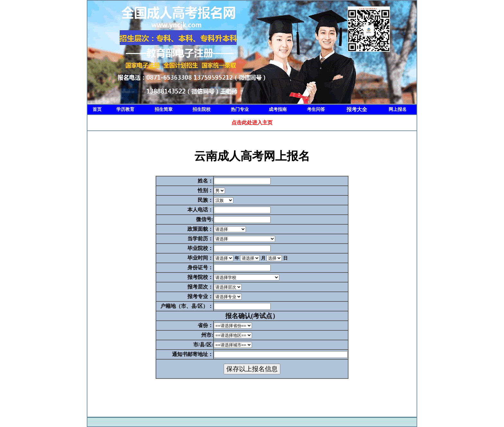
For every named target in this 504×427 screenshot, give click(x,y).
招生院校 (202, 109)
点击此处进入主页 (252, 123)
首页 (97, 109)
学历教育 (125, 109)
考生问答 (316, 109)
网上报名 (398, 109)
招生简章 (164, 109)
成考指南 (278, 109)
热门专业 (240, 109)
